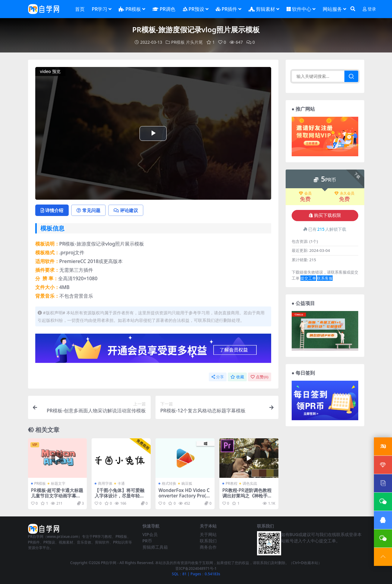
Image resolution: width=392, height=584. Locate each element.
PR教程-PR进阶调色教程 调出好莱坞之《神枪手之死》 (247, 496)
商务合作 (208, 547)
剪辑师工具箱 (155, 547)
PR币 (147, 541)
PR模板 (178, 42)
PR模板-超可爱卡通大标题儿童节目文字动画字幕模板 (57, 496)
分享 (218, 377)
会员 (305, 193)
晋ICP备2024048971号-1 (196, 568)
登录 (369, 9)
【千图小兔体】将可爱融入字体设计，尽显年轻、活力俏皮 (119, 496)
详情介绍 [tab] (52, 210)
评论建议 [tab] (126, 210)
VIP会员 (150, 534)
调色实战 (250, 483)
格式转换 (169, 483)
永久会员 (344, 193)
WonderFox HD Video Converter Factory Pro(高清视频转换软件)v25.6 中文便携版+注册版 (184, 498)
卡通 (121, 483)
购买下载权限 (325, 215)
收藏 (237, 377)
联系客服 (325, 278)
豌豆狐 (187, 483)
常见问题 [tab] (88, 210)
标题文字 (58, 483)
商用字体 (105, 483)
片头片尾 (194, 42)
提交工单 (308, 278)
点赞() (259, 377)
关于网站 (208, 534)
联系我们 (208, 541)
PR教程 (232, 483)
